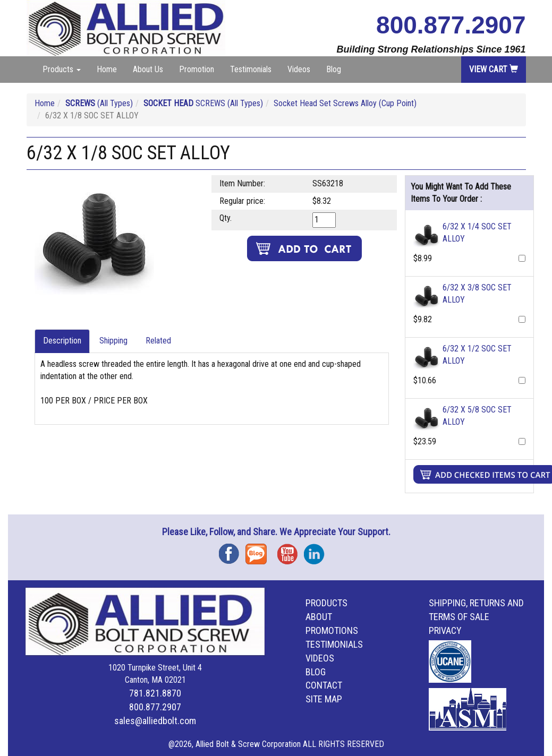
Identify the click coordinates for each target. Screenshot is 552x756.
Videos (299, 69)
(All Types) (99, 103)
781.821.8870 (155, 693)
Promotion (197, 69)
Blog (334, 69)
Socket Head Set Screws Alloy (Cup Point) (345, 103)
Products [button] (62, 69)
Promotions (332, 630)
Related (158, 341)
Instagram (317, 550)
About (319, 617)
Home (107, 69)
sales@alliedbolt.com (155, 721)
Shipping (113, 341)
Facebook (232, 550)
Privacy (445, 630)
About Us (148, 69)
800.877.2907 (451, 25)
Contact (324, 685)
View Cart (494, 69)
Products (326, 603)
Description (62, 341)
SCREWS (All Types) (203, 103)
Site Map (324, 699)
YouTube (291, 550)
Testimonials (251, 69)
